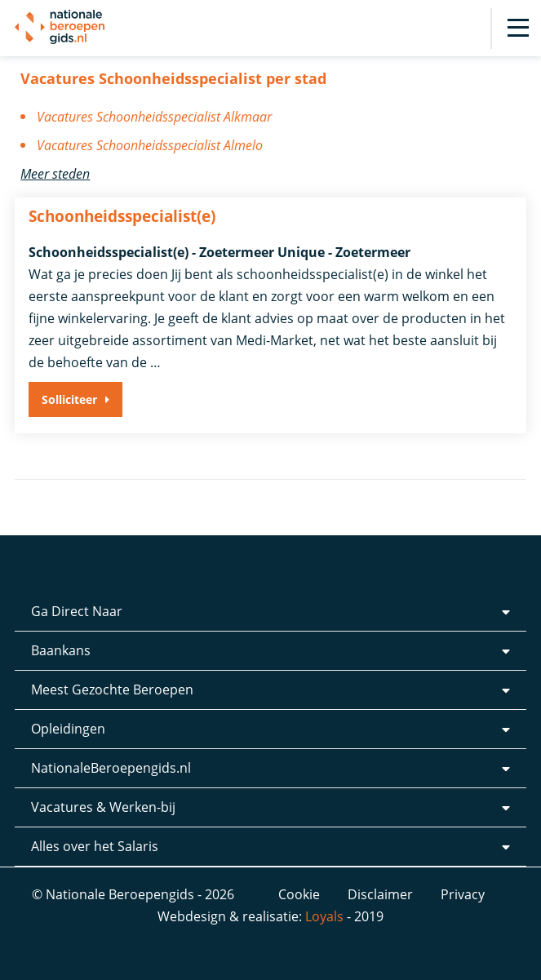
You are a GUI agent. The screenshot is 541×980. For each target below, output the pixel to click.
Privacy (463, 894)
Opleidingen (68, 729)
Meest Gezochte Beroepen (112, 690)
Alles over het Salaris (95, 846)
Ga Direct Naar (77, 611)
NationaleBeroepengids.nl (111, 768)
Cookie (299, 894)
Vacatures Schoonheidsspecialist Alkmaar (154, 117)
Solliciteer (69, 399)
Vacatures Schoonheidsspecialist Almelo (150, 145)
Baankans (61, 650)
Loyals (324, 916)
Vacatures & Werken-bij (103, 807)
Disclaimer (380, 894)
